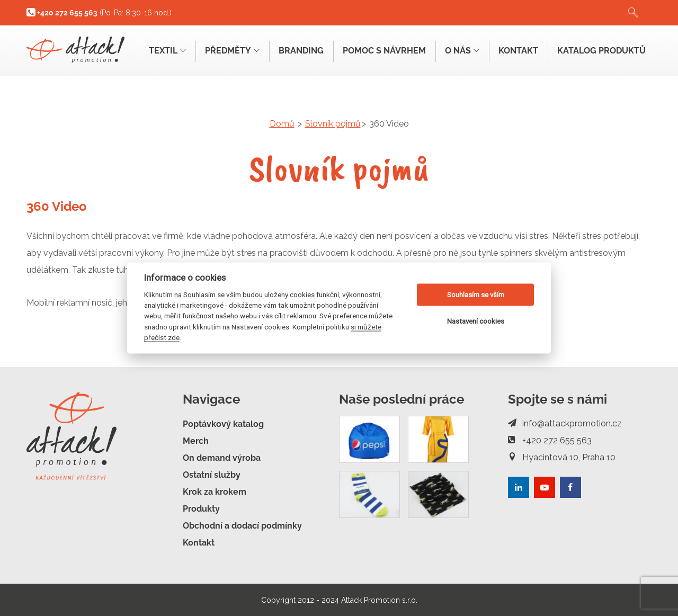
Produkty (201, 508)
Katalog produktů (601, 51)
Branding (296, 51)
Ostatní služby (212, 474)
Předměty (226, 51)
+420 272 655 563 (550, 440)
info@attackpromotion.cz (565, 423)
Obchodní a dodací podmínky (242, 525)
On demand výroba (222, 457)
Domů (282, 124)
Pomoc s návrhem (381, 51)
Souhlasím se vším (476, 295)
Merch (196, 440)
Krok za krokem (215, 491)
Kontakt (517, 51)
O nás (460, 51)
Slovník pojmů (333, 124)
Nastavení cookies (476, 321)
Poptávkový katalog (223, 423)
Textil (160, 51)
